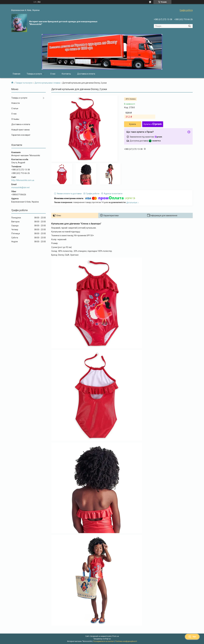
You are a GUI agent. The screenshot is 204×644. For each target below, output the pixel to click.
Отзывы (15, 119)
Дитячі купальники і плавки (47, 83)
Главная (17, 74)
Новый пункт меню (21, 130)
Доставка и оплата (86, 74)
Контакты (66, 74)
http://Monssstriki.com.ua (23, 180)
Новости (16, 103)
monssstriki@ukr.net (20, 187)
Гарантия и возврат (21, 135)
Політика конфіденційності (126, 641)
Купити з (153, 124)
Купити (133, 124)
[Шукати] (189, 26)
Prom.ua (116, 636)
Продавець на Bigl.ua (102, 639)
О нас (53, 74)
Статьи (15, 108)
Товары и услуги (34, 74)
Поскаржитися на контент (104, 641)
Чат (192, 637)
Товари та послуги (24, 83)
